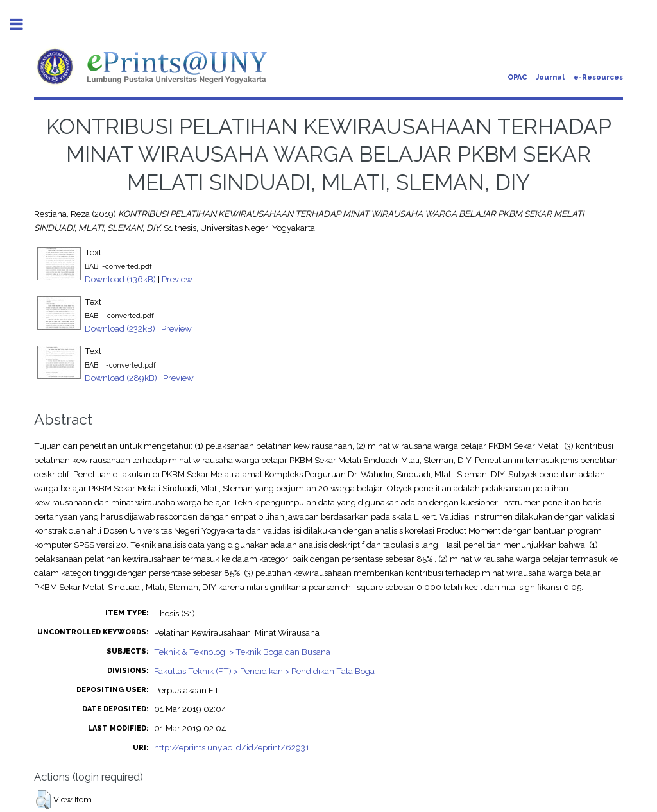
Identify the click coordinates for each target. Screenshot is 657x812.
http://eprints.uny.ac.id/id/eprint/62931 (232, 747)
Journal (550, 77)
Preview (177, 279)
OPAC (517, 77)
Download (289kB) (121, 378)
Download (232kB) (120, 328)
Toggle (23, 24)
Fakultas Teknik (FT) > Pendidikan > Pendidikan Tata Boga (264, 671)
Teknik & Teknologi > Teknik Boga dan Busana (242, 652)
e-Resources (598, 77)
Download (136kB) (120, 279)
